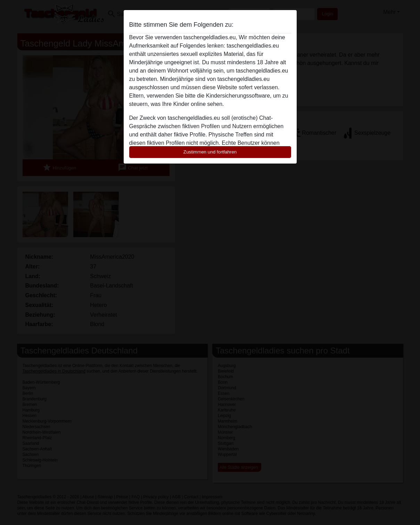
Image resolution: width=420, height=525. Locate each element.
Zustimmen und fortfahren (210, 152)
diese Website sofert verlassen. (241, 87)
